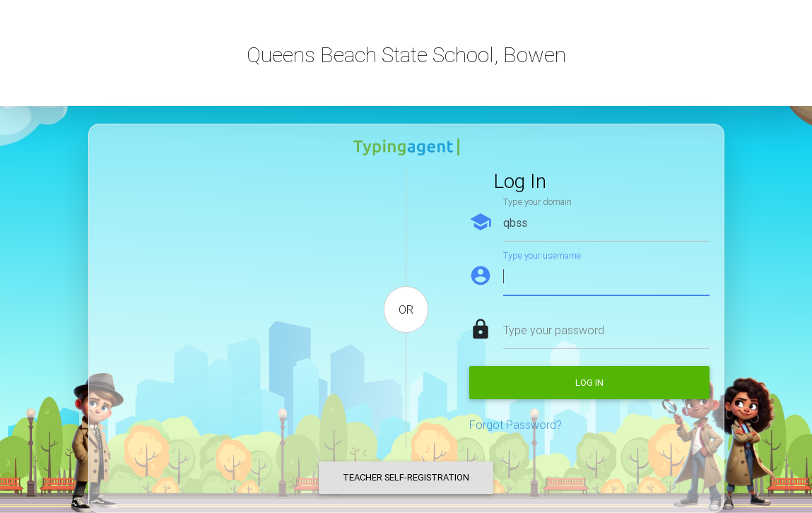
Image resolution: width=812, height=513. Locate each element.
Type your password (554, 330)
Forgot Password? (516, 425)
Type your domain (537, 202)
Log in (589, 383)
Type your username (542, 255)
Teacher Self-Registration (406, 477)
